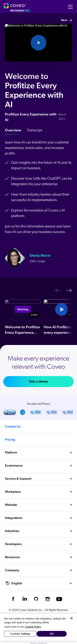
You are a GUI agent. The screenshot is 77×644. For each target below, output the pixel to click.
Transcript (34, 130)
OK (52, 634)
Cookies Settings (20, 634)
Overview (13, 130)
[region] (38, 627)
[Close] (71, 618)
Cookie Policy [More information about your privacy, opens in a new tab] (33, 627)
